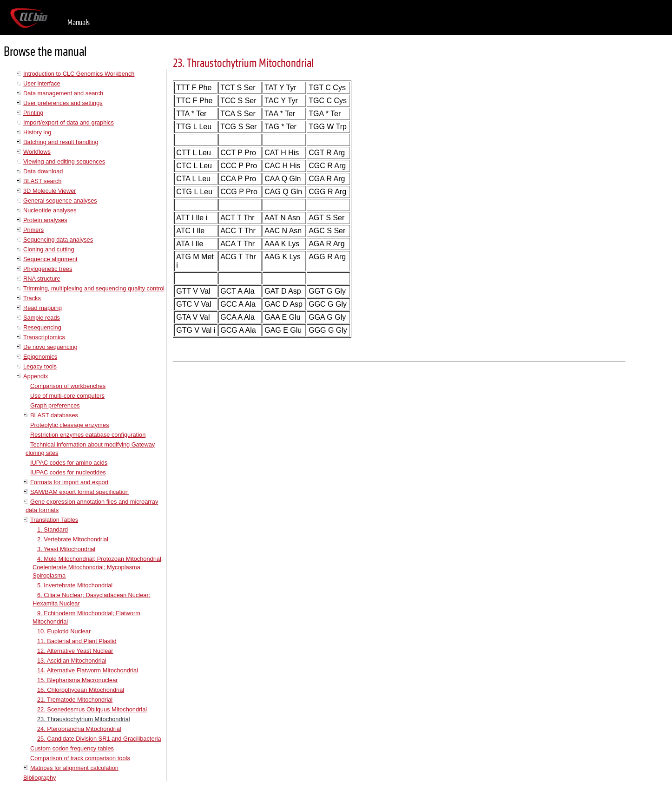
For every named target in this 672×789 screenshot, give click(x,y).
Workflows (37, 152)
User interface (42, 83)
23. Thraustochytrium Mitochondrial (84, 719)
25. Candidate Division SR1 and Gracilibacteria (99, 739)
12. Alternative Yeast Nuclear (75, 651)
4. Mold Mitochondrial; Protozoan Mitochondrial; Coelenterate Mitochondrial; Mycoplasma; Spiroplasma (98, 567)
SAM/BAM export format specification (79, 492)
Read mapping (43, 308)
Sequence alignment (50, 259)
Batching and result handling (61, 142)
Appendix (36, 376)
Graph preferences (55, 405)
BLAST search (42, 181)
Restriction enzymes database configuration (88, 435)
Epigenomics (40, 357)
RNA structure (42, 279)
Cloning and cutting (49, 249)
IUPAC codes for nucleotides (68, 472)
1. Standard (53, 529)
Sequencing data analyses (58, 240)
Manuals (79, 23)
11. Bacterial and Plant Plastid (77, 641)
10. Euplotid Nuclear (64, 631)
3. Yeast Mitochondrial (66, 549)
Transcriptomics (44, 337)
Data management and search (63, 93)
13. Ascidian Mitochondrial (72, 661)
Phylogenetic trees (48, 269)
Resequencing (42, 327)
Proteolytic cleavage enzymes (69, 425)
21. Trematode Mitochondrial (75, 700)
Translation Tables (54, 520)
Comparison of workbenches (68, 386)
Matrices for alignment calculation (74, 768)
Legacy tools (40, 366)
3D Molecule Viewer (50, 191)
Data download (43, 171)
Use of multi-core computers (67, 396)
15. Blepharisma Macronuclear (78, 680)
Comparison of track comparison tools (80, 758)
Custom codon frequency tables (72, 748)
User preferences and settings (63, 103)
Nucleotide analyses (50, 210)
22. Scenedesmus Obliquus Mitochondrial (92, 709)
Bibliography (40, 778)
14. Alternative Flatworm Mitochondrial (88, 670)
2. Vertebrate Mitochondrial (73, 539)
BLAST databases (54, 415)
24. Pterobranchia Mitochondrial (79, 729)
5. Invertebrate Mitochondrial (75, 585)
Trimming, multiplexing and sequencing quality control (94, 288)
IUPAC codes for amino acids (69, 463)
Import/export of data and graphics (69, 122)
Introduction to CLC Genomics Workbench (79, 74)
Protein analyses (45, 220)
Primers (33, 230)
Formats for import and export (69, 482)
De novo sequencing (50, 347)
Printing (33, 113)
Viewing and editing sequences (64, 161)
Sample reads (42, 318)
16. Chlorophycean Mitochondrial (81, 690)
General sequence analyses (60, 201)
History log (37, 132)
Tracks (32, 298)
